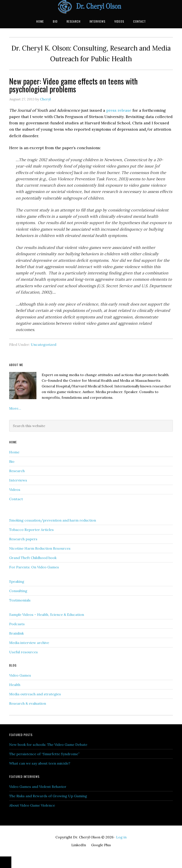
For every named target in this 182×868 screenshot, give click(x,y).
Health (15, 685)
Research (17, 471)
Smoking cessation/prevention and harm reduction (53, 520)
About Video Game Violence (32, 805)
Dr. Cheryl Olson (91, 7)
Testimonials (20, 600)
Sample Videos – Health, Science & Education (47, 615)
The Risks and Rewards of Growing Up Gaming (48, 796)
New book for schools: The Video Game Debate (48, 745)
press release (119, 110)
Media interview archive (29, 643)
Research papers (23, 539)
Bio (12, 461)
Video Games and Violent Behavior (38, 787)
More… (15, 408)
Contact (16, 499)
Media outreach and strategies (35, 694)
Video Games (20, 675)
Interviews (18, 480)
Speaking (17, 581)
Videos (15, 490)
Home (14, 452)
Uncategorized (44, 344)
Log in (121, 837)
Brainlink (16, 633)
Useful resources (23, 652)
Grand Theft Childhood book (33, 558)
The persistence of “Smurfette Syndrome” (44, 754)
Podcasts (17, 624)
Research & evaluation (28, 703)
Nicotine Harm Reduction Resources (40, 548)
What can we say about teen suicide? (40, 763)
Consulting (18, 591)
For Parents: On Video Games (34, 567)
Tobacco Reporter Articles (31, 530)
